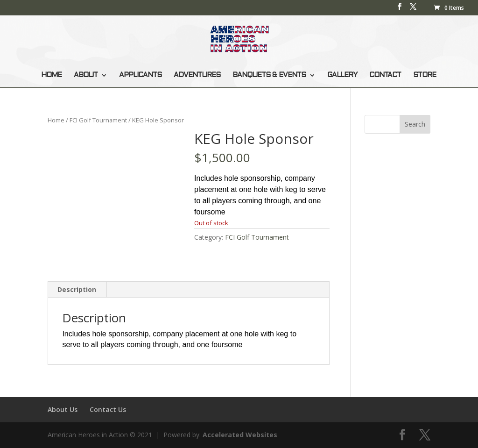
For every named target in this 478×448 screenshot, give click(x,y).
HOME (51, 75)
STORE (425, 75)
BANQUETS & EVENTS (269, 75)
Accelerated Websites (240, 435)
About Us (63, 409)
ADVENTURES (197, 75)
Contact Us (108, 409)
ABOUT (86, 75)
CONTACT (385, 75)
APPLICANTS (140, 75)
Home (56, 120)
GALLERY (342, 75)
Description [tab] (77, 289)
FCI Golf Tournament (98, 120)
